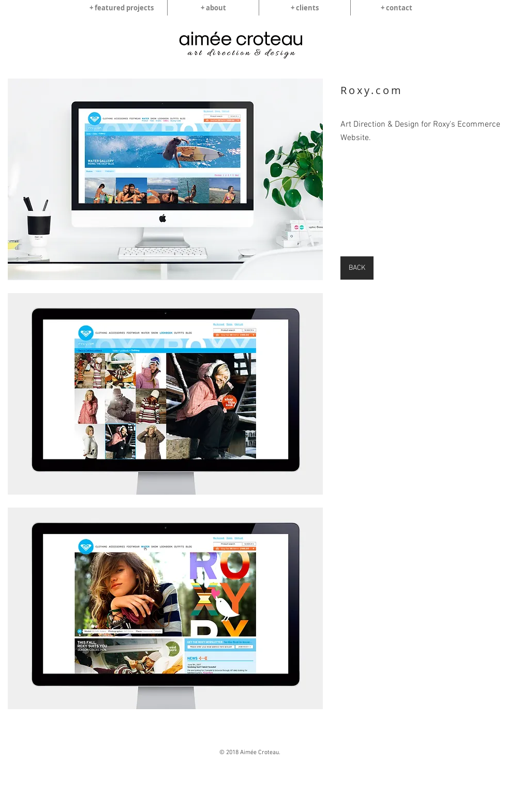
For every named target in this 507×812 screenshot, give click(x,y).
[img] (165, 179)
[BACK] (357, 268)
